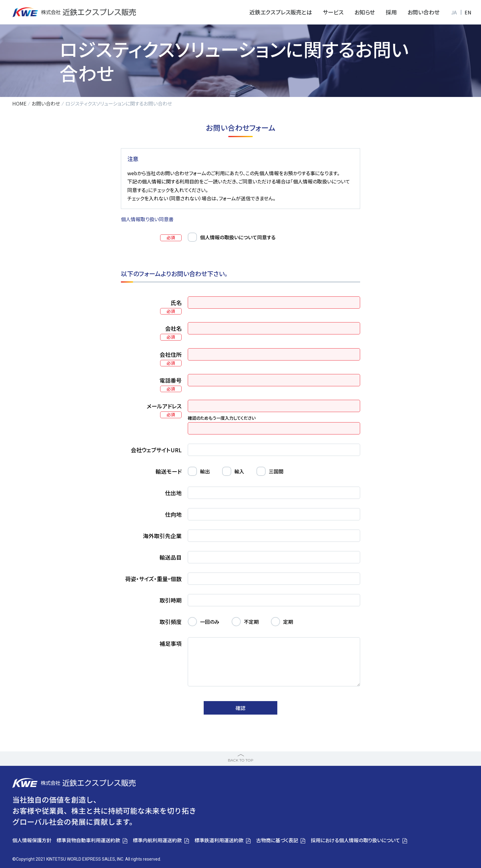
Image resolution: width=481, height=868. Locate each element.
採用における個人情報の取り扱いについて (355, 840)
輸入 (239, 471)
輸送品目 (171, 557)
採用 (391, 12)
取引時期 (171, 600)
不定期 (251, 622)
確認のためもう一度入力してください (222, 418)
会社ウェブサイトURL (156, 450)
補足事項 (171, 643)
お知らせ (365, 12)
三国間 (276, 471)
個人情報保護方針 (32, 840)
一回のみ (210, 622)
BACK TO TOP (240, 760)
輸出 (205, 471)
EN (468, 12)
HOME (19, 103)
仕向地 (173, 514)
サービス (333, 12)
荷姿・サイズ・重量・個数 (153, 579)
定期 (288, 622)
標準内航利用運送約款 (157, 840)
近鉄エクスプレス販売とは (281, 12)
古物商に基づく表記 (277, 840)
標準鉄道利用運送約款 (219, 840)
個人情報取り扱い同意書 (147, 219)
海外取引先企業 (162, 536)
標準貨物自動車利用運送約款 (88, 840)
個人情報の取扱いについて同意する (238, 237)
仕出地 (173, 493)
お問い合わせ (423, 12)
